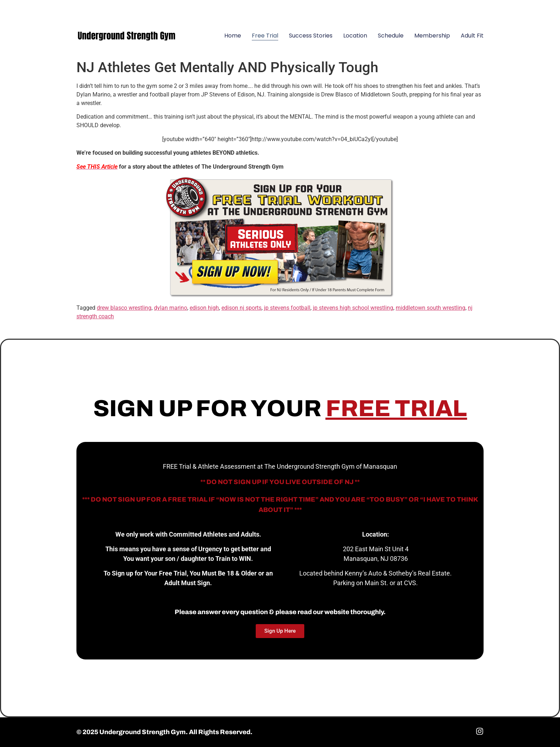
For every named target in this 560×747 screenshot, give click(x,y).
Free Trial (265, 36)
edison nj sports (241, 308)
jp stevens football (287, 308)
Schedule (391, 36)
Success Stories (311, 36)
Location (355, 36)
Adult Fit (472, 36)
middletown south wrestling (431, 308)
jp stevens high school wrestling (353, 308)
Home (233, 36)
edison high (204, 308)
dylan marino (171, 308)
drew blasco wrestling (124, 308)
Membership (432, 36)
